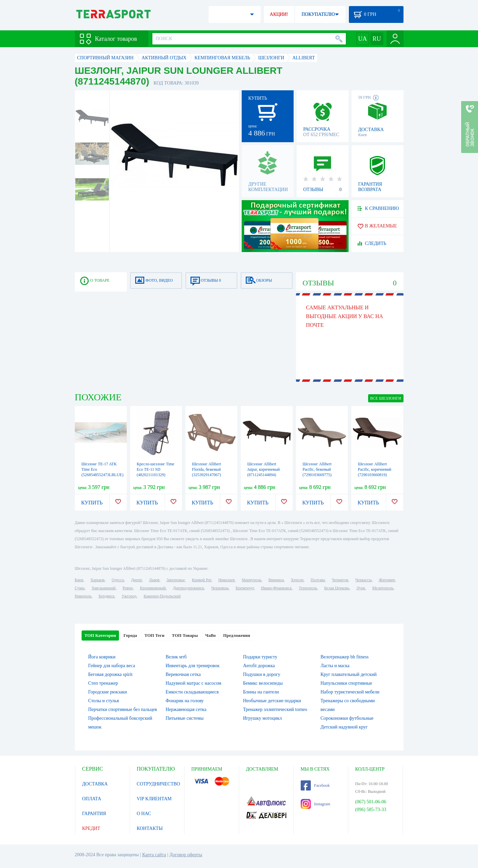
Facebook (315, 785)
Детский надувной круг (344, 727)
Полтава (318, 580)
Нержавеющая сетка (186, 709)
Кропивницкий (153, 588)
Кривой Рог (201, 580)
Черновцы (220, 588)
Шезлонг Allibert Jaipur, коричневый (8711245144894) (264, 469)
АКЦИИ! (279, 14)
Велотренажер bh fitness (345, 657)
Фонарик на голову (185, 701)
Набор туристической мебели (350, 692)
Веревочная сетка (183, 674)
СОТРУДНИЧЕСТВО (159, 784)
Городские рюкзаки (108, 692)
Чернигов (340, 580)
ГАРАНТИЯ (94, 814)
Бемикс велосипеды (263, 683)
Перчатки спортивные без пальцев (123, 709)
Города (130, 635)
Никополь (83, 596)
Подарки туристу (260, 657)
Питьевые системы (185, 718)
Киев (79, 580)
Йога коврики (102, 657)
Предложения (237, 635)
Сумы (80, 588)
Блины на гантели (261, 692)
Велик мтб (176, 657)
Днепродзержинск (189, 588)
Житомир (387, 580)
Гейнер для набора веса (112, 666)
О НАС (144, 814)
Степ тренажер (103, 683)
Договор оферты (186, 855)
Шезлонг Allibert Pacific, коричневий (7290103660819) (375, 469)
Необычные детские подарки (272, 701)
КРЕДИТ (91, 828)
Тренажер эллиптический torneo (275, 709)
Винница (276, 580)
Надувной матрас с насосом (193, 683)
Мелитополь (383, 588)
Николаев (227, 580)
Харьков (97, 580)
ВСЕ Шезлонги (386, 398)
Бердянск (107, 596)
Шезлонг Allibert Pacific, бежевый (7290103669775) (317, 469)
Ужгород (129, 596)
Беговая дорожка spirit (111, 674)
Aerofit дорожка (259, 666)
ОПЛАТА (92, 799)
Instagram (316, 804)
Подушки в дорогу (262, 674)
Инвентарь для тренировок (192, 666)
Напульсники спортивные (346, 683)
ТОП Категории (100, 635)
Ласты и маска (335, 666)
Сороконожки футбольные (347, 718)
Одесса (118, 580)
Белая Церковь (337, 588)
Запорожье (176, 580)
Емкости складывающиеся (192, 692)
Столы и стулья (104, 701)
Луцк (361, 588)
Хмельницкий (104, 588)
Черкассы (364, 580)
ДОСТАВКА (95, 784)
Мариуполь (251, 580)
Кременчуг (245, 588)
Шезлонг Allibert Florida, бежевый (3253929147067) (207, 469)
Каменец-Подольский (162, 596)
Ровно (128, 588)
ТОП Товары (185, 635)
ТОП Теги (154, 635)
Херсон (297, 580)
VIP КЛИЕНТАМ (154, 799)
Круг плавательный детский (349, 674)
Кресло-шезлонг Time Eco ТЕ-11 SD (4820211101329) (156, 469)
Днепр (137, 580)
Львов (154, 580)
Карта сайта (154, 855)
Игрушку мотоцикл (262, 718)
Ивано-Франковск (276, 588)
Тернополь (308, 588)
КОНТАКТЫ (150, 828)
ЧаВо (211, 635)
